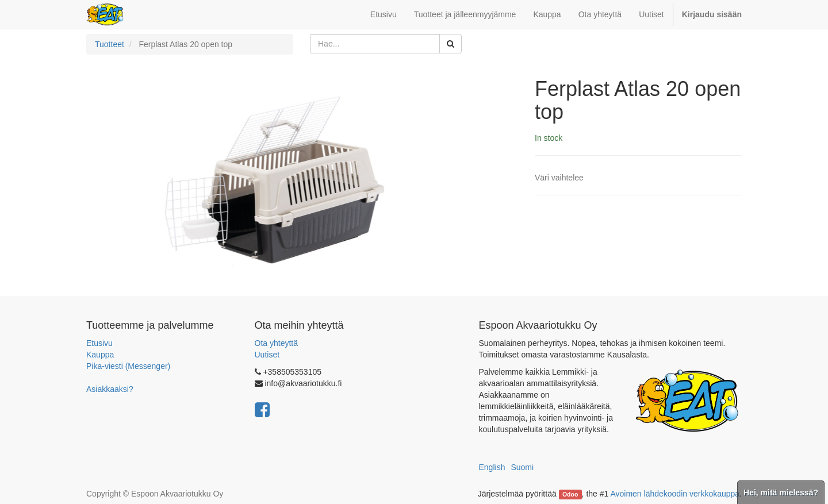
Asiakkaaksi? (110, 389)
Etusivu (99, 343)
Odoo (570, 494)
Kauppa (100, 355)
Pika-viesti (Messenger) (128, 366)
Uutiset (267, 355)
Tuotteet (110, 44)
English (492, 467)
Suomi (522, 467)
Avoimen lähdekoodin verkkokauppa (675, 494)
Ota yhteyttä (276, 343)
